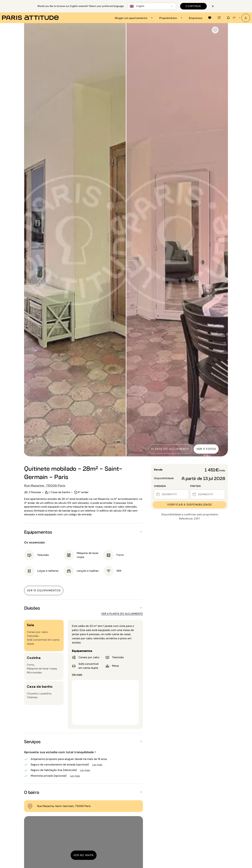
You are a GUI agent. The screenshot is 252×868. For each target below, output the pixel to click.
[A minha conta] (246, 18)
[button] (84, 532)
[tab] (134, 18)
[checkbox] (215, 30)
